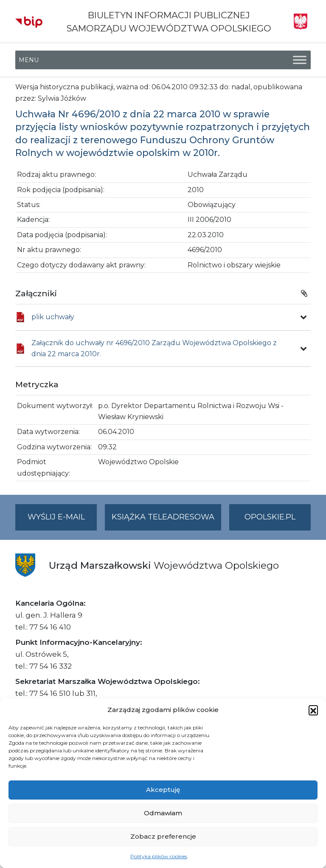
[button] (313, 710)
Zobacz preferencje (163, 836)
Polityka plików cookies (159, 856)
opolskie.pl (270, 517)
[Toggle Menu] (300, 60)
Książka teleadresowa (163, 517)
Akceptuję (163, 790)
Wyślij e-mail (62, 521)
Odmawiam (163, 813)
